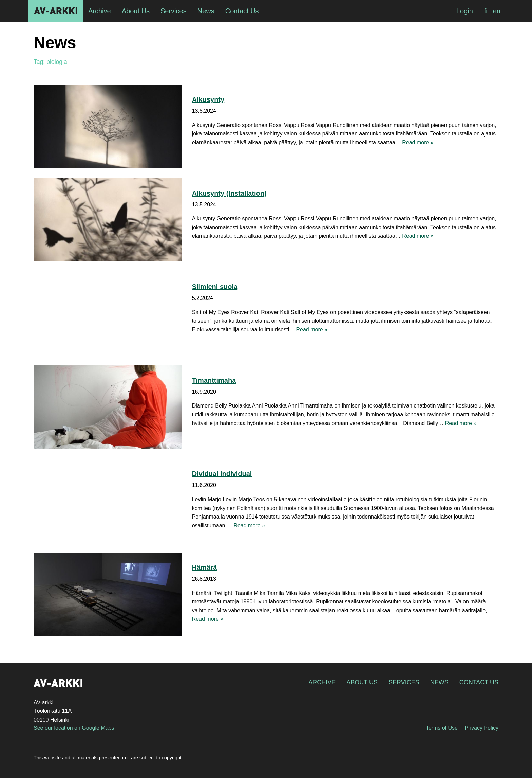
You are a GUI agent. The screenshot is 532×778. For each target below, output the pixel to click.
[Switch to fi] (486, 11)
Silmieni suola (215, 287)
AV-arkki (56, 11)
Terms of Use (442, 728)
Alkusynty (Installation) (229, 193)
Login (465, 11)
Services (404, 682)
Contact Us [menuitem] (242, 11)
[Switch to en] (497, 11)
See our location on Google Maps (74, 728)
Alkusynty (208, 99)
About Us (362, 682)
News (439, 682)
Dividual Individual (222, 474)
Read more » (418, 142)
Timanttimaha (214, 380)
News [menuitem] (206, 11)
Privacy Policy (481, 728)
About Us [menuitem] (136, 11)
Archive (322, 682)
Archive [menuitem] (100, 11)
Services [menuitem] (174, 11)
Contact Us (479, 682)
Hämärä (204, 567)
